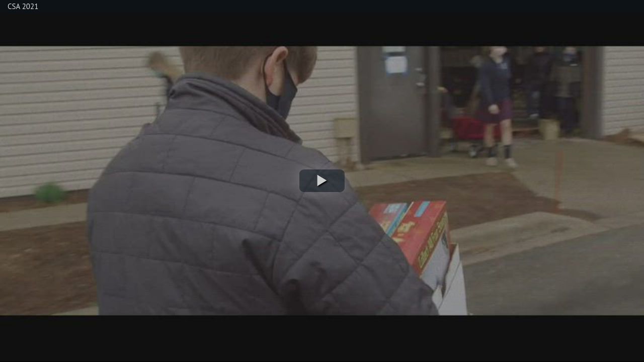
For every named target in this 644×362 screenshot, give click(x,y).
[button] (322, 181)
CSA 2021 (23, 6)
